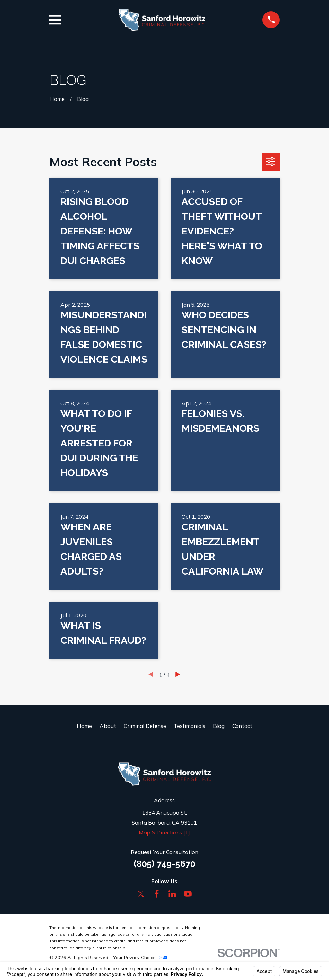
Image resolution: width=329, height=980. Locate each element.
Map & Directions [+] (164, 832)
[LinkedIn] (172, 894)
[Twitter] (141, 894)
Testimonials (189, 726)
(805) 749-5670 (164, 864)
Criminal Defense (145, 726)
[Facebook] (157, 894)
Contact (242, 726)
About (108, 726)
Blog (219, 726)
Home (84, 726)
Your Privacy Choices (140, 958)
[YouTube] (188, 894)
